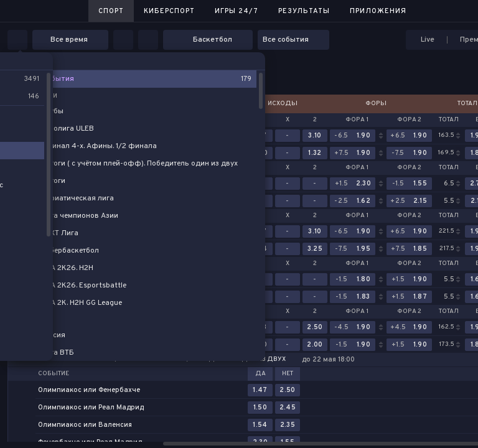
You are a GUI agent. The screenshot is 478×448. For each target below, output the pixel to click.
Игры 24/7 (237, 11)
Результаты (304, 11)
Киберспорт (169, 11)
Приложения (378, 11)
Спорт (111, 11)
